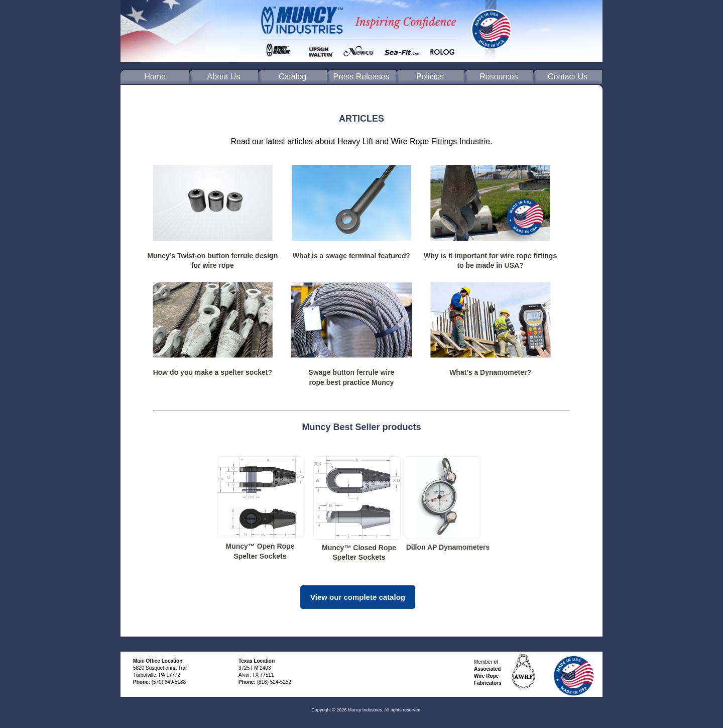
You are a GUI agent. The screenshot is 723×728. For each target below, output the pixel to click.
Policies (430, 77)
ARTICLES (361, 119)
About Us (224, 77)
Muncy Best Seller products (361, 427)
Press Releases (361, 77)
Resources (499, 77)
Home (155, 77)
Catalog (292, 77)
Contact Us (568, 77)
